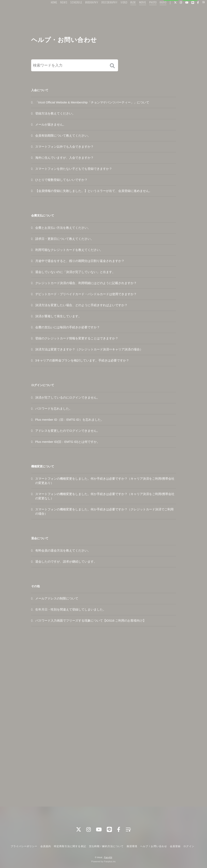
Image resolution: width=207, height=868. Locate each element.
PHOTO (147, 12)
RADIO (157, 12)
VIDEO (118, 12)
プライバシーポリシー (24, 846)
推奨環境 (132, 846)
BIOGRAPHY (86, 12)
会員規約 (46, 846)
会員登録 (171, 19)
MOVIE (136, 12)
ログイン (190, 19)
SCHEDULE (70, 12)
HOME (48, 12)
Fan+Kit (108, 857)
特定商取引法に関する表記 (70, 846)
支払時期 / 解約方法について (106, 846)
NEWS (58, 12)
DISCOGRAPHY (103, 12)
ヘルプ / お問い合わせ (154, 846)
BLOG (127, 12)
